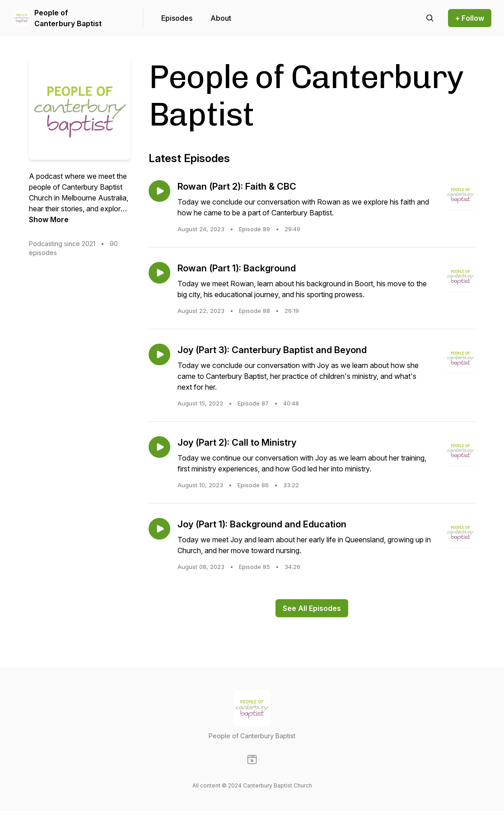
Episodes (177, 18)
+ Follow (470, 18)
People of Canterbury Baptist (68, 18)
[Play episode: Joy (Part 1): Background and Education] (159, 529)
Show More (49, 219)
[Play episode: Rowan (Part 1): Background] (159, 273)
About (221, 18)
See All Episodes (312, 608)
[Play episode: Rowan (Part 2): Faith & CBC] (159, 191)
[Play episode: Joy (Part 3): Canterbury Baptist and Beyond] (159, 354)
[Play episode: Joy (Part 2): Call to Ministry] (159, 447)
